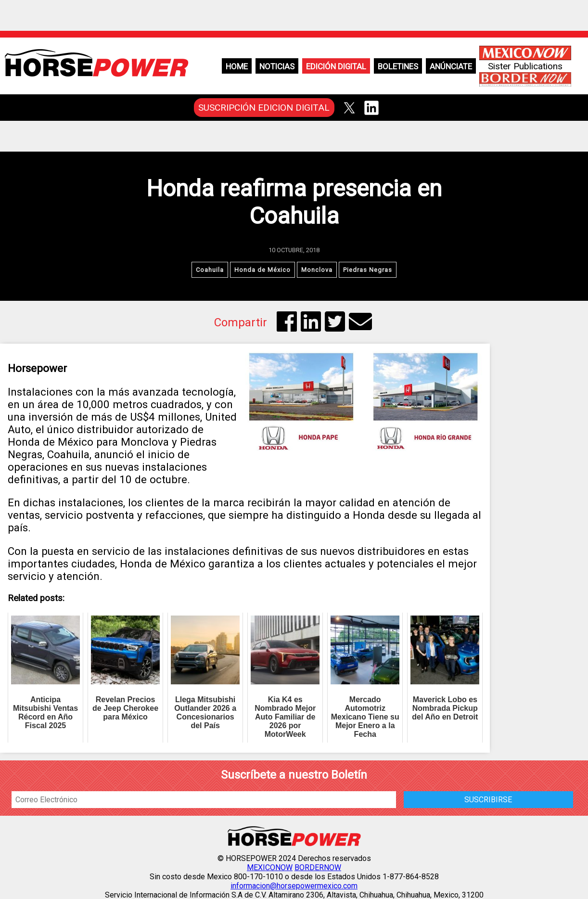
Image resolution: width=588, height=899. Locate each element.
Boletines (398, 66)
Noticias (277, 66)
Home (237, 66)
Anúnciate (451, 66)
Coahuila (210, 270)
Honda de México (262, 270)
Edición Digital (336, 66)
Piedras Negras (368, 270)
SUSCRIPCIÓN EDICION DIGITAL (264, 108)
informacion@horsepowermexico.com (294, 886)
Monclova (317, 270)
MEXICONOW (270, 867)
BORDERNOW (318, 867)
